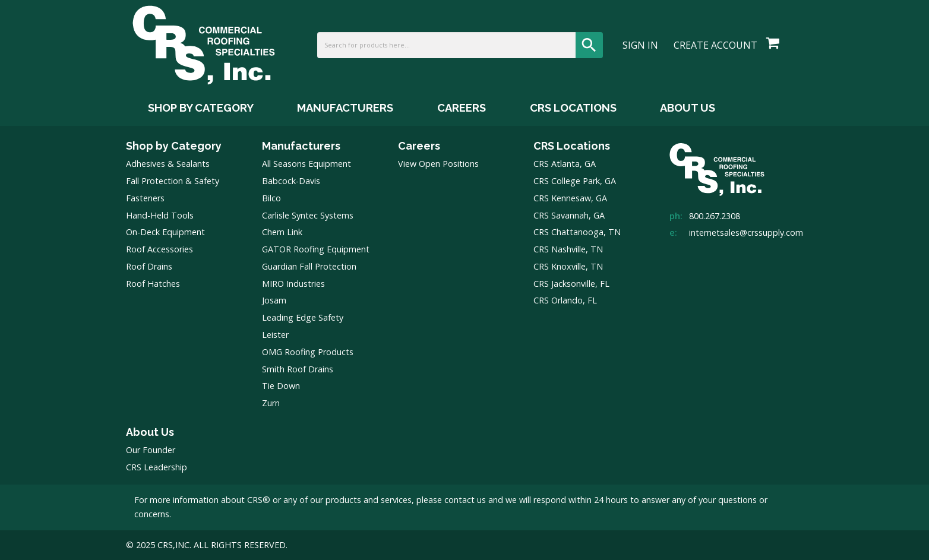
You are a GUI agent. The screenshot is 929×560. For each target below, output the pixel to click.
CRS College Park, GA (575, 181)
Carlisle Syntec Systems (308, 215)
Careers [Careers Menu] (462, 108)
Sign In (640, 45)
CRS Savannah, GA (569, 215)
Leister (275, 335)
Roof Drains (149, 266)
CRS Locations (572, 146)
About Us (150, 432)
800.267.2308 (715, 216)
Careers (419, 146)
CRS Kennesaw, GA (570, 198)
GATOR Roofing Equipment (316, 249)
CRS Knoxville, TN (568, 266)
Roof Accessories (159, 249)
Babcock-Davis (291, 181)
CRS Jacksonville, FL (571, 284)
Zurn (271, 403)
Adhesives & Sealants (168, 164)
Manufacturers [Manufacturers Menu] (345, 108)
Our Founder (151, 450)
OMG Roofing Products (308, 352)
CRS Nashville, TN (568, 249)
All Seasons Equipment (306, 164)
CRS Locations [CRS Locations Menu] (573, 108)
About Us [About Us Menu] (688, 108)
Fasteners (145, 198)
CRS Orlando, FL (565, 300)
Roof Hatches (153, 284)
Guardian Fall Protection (309, 266)
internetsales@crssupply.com (746, 232)
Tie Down (281, 386)
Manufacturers (301, 146)
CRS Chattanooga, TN (577, 232)
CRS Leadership (157, 467)
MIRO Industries (293, 284)
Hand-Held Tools (160, 215)
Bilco (271, 198)
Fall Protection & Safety (173, 181)
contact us (465, 500)
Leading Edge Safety (303, 317)
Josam (274, 300)
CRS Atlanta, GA (565, 164)
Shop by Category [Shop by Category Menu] (201, 108)
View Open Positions (438, 164)
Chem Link (282, 232)
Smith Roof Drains (298, 369)
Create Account (715, 45)
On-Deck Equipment (165, 232)
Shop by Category (174, 146)
